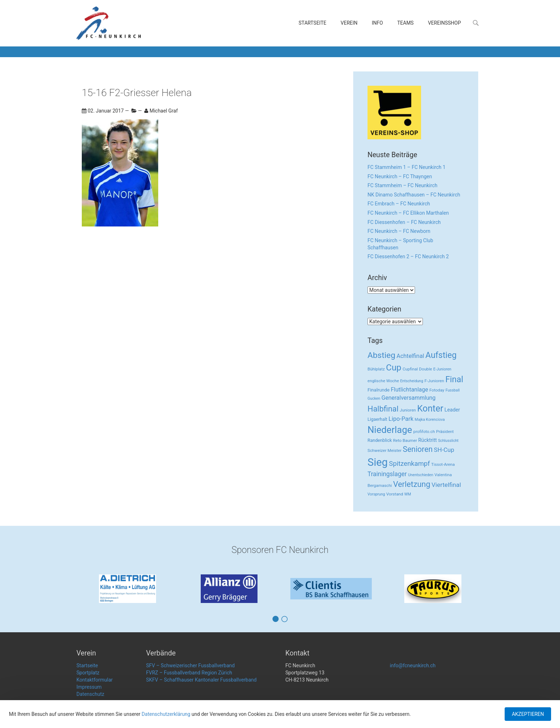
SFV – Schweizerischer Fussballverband (190, 665)
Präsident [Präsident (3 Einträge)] (445, 432)
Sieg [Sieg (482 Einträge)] (378, 462)
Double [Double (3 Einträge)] (425, 369)
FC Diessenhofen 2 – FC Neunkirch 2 (408, 256)
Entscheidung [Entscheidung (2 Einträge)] (412, 381)
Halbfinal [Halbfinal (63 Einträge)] (383, 409)
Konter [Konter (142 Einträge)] (430, 408)
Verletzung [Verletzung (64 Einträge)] (412, 484)
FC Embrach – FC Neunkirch (399, 204)
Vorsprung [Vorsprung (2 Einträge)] (376, 494)
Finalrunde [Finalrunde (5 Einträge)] (379, 390)
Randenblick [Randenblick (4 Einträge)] (380, 440)
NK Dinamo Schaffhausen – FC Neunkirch (414, 195)
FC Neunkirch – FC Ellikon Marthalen (408, 213)
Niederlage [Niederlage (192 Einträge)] (390, 430)
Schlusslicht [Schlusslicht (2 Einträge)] (448, 441)
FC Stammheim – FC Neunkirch (402, 185)
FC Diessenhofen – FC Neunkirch (404, 222)
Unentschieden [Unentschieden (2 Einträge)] (421, 475)
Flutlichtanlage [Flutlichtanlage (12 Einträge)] (409, 390)
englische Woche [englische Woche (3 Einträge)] (383, 381)
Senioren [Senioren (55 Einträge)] (418, 449)
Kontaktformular (95, 680)
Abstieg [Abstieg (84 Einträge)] (381, 355)
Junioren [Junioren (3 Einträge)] (408, 410)
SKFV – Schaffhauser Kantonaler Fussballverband (201, 680)
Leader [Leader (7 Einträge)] (452, 410)
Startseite (312, 23)
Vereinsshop (444, 23)
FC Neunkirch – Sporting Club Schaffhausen (400, 244)
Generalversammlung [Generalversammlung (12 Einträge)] (409, 398)
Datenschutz (90, 694)
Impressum (89, 687)
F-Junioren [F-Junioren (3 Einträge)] (434, 381)
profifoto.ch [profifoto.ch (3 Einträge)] (424, 432)
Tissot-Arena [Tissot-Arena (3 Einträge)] (443, 464)
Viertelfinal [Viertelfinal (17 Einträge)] (446, 485)
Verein (349, 23)
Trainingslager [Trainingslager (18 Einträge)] (387, 474)
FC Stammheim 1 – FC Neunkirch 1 (406, 167)
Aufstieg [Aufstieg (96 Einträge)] (441, 355)
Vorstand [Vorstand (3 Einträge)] (395, 494)
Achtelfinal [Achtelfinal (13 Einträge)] (410, 356)
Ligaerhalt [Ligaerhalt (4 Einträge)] (377, 419)
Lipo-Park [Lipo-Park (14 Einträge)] (401, 419)
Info (377, 23)
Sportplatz (88, 673)
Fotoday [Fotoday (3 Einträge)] (437, 390)
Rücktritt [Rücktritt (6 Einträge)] (427, 440)
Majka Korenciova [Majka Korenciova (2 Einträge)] (430, 420)
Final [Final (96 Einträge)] (454, 379)
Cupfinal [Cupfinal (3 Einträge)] (410, 369)
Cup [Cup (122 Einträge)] (394, 367)
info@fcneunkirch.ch (413, 665)
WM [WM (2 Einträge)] (408, 494)
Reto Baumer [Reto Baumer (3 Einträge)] (405, 440)
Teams (405, 23)
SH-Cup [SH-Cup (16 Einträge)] (444, 450)
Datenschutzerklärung (166, 714)
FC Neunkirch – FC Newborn (399, 231)
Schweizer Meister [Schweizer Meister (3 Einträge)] (384, 450)
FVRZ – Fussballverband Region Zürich (189, 673)
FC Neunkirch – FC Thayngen (400, 176)
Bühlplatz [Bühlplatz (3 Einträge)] (376, 369)
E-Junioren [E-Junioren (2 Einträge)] (442, 369)
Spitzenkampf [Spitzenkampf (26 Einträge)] (409, 464)
